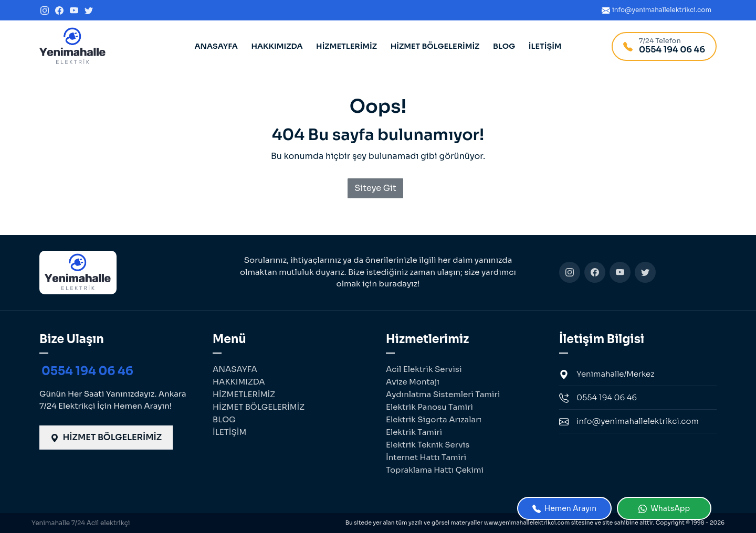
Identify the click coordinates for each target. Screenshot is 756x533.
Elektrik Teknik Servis (428, 445)
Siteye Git (375, 188)
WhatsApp (664, 508)
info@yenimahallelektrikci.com (629, 421)
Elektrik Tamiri (414, 432)
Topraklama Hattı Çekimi (435, 470)
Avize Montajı (413, 382)
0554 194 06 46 (87, 371)
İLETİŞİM (545, 46)
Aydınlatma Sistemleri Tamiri (443, 394)
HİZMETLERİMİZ (346, 46)
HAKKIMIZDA (277, 46)
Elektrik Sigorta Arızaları (434, 419)
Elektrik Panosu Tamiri (429, 407)
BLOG (504, 46)
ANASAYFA (216, 46)
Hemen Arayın (565, 508)
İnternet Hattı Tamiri (426, 457)
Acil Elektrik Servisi (424, 369)
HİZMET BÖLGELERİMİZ (435, 46)
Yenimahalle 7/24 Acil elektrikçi (81, 523)
